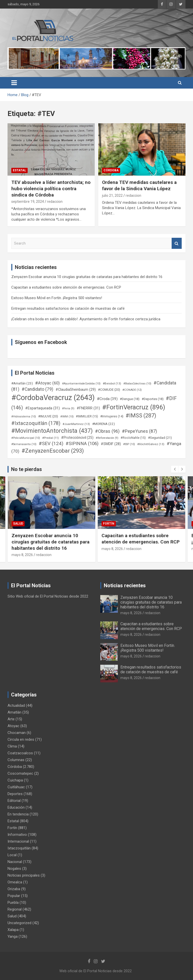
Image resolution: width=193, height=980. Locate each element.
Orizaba (14, 889)
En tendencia (18, 814)
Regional (15, 909)
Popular (14, 896)
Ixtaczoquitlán (19, 848)
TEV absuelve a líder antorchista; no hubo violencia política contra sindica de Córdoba (51, 188)
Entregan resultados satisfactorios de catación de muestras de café (68, 308)
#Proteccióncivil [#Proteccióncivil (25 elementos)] (77, 438)
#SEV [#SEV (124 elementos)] (51, 443)
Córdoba (111, 170)
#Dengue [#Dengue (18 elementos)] (130, 399)
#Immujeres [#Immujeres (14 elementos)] (112, 416)
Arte (11, 719)
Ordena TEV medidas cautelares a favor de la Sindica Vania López (139, 185)
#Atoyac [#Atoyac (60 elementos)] (47, 383)
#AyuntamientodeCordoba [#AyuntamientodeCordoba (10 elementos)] (81, 384)
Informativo (17, 835)
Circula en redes (21, 739)
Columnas (16, 760)
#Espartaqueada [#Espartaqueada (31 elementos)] (42, 408)
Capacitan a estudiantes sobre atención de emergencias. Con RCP (66, 287)
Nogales (14, 869)
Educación (16, 807)
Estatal (19, 170)
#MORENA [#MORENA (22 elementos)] (104, 424)
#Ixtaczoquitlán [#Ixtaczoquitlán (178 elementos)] (36, 423)
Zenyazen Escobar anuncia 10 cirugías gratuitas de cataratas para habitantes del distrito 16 (87, 277)
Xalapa (13, 930)
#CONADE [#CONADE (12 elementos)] (132, 390)
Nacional (15, 862)
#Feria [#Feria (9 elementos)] (68, 408)
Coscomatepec (20, 773)
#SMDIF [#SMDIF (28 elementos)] (111, 444)
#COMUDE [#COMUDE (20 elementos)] (109, 390)
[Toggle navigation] (14, 83)
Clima (12, 746)
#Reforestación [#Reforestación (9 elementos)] (107, 438)
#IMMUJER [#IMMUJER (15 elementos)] (87, 416)
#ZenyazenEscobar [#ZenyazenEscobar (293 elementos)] (53, 451)
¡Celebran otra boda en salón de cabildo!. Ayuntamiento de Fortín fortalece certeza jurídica (86, 319)
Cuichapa (15, 780)
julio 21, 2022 (112, 195)
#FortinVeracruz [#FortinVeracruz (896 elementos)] (134, 407)
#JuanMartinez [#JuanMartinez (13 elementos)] (76, 424)
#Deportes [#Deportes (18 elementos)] (153, 399)
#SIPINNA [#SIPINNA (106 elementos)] (82, 444)
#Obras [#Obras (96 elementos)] (107, 431)
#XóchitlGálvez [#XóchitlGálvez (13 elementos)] (151, 444)
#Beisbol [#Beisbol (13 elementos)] (112, 383)
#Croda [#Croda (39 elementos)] (107, 399)
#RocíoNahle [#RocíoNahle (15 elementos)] (133, 438)
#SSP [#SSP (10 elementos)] (129, 444)
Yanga (13, 936)
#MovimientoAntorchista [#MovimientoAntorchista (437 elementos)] (52, 431)
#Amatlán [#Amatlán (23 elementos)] (22, 383)
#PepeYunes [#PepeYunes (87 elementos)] (139, 431)
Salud (18, 524)
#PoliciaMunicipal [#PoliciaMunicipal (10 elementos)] (26, 438)
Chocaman (17, 733)
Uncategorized (19, 923)
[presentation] (175, 469)
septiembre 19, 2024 (28, 202)
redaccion (55, 202)
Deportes (15, 794)
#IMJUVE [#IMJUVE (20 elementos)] (48, 416)
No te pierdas (27, 469)
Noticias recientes (125, 585)
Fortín (109, 524)
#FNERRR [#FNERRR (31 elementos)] (88, 408)
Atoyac (13, 726)
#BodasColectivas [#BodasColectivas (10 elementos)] (137, 384)
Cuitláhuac (16, 787)
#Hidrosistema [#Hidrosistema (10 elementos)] (24, 417)
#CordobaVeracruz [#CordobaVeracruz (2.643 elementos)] (53, 398)
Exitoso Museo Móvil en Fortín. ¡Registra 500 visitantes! (57, 298)
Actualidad (16, 705)
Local (12, 855)
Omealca (15, 882)
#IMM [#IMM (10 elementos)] (67, 417)
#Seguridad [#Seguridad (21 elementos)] (160, 438)
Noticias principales (24, 875)
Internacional (18, 841)
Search (177, 243)
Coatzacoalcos (20, 753)
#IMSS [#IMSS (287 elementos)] (141, 416)
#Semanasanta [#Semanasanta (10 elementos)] (24, 444)
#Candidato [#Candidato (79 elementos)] (37, 389)
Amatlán (14, 712)
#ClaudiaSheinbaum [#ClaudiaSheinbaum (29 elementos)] (76, 390)
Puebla (13, 903)
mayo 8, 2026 (22, 555)
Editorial (14, 801)
